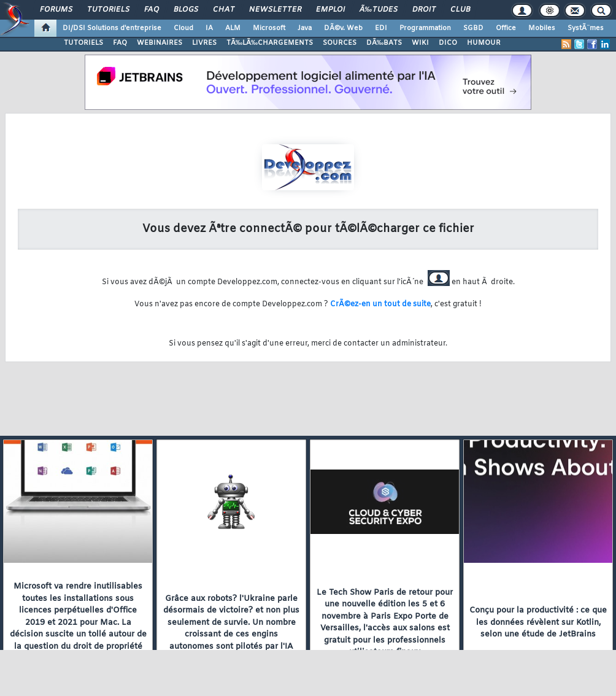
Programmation (425, 28)
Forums (56, 10)
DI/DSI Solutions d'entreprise (112, 28)
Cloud (183, 28)
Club (460, 10)
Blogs (186, 10)
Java (305, 28)
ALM (233, 28)
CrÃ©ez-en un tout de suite (380, 304)
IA (209, 28)
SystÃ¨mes (586, 28)
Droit (424, 10)
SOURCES (340, 43)
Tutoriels (108, 10)
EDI (381, 28)
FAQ (152, 10)
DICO (448, 43)
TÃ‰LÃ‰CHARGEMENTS (270, 43)
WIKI (420, 43)
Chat (224, 10)
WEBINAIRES (160, 43)
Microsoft (269, 28)
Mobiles (542, 28)
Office (506, 28)
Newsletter (275, 10)
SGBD (473, 28)
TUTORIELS (83, 43)
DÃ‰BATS (384, 43)
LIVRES (204, 43)
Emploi (330, 10)
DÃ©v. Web (343, 28)
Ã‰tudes (379, 10)
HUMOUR (484, 43)
